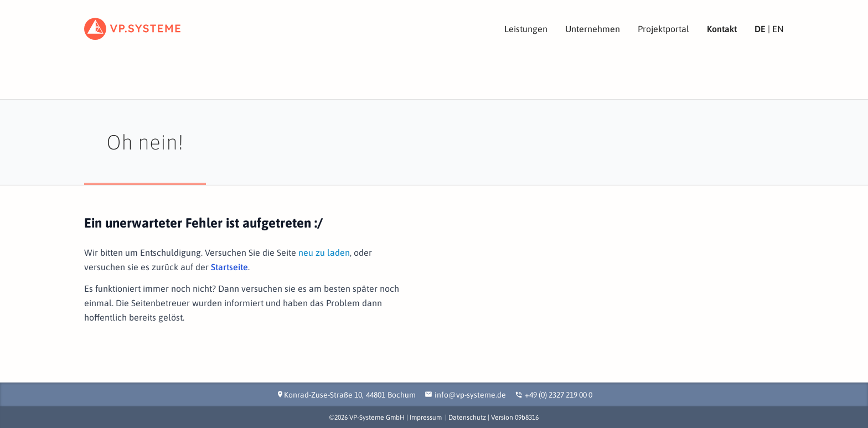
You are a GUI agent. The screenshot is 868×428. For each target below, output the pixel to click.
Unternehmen (593, 29)
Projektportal (663, 29)
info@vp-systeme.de (470, 395)
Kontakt (722, 29)
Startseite (229, 267)
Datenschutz (467, 417)
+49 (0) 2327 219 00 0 (559, 395)
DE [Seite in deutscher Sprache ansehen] (760, 29)
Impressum (426, 417)
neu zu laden (324, 252)
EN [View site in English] (778, 29)
